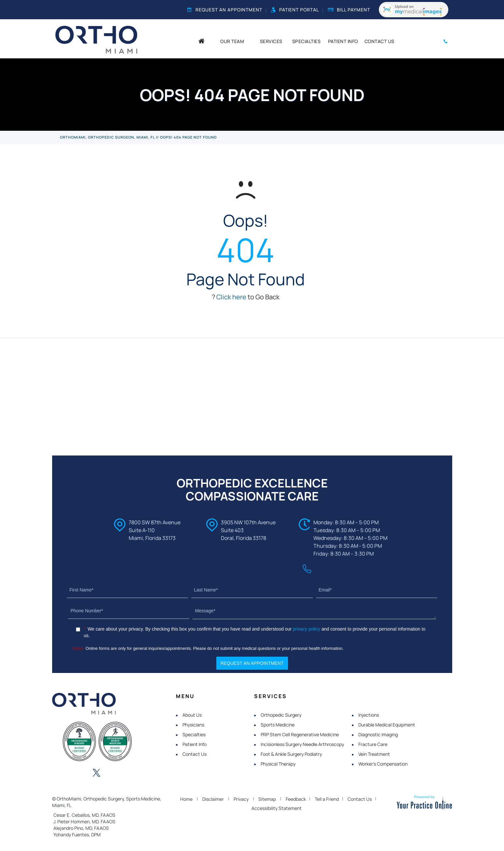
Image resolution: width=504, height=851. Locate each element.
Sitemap (267, 799)
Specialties (194, 734)
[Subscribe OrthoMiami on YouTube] (132, 773)
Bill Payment (349, 10)
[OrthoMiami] (96, 39)
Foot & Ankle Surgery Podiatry (291, 754)
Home (186, 799)
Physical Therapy (278, 764)
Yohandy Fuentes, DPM (77, 835)
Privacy (241, 799)
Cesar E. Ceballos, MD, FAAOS (84, 815)
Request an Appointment (225, 10)
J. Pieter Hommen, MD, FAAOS (84, 821)
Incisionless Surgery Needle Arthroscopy (302, 744)
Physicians (193, 725)
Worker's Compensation (383, 764)
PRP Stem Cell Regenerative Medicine (300, 734)
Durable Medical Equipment (387, 725)
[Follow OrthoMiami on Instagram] (114, 773)
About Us (192, 715)
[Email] (377, 590)
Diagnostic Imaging (378, 734)
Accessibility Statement (277, 808)
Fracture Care (373, 744)
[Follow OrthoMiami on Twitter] (96, 773)
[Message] (314, 611)
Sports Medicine (278, 725)
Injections (369, 715)
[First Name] (127, 590)
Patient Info (194, 744)
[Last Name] (252, 590)
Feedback (296, 799)
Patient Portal (295, 10)
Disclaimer (213, 799)
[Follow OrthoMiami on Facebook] (61, 773)
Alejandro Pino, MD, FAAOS (81, 828)
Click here (231, 297)
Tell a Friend (327, 799)
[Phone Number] (129, 611)
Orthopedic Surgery (281, 715)
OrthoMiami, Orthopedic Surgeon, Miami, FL (107, 137)
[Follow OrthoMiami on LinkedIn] (79, 773)
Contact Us (194, 754)
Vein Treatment (374, 754)
